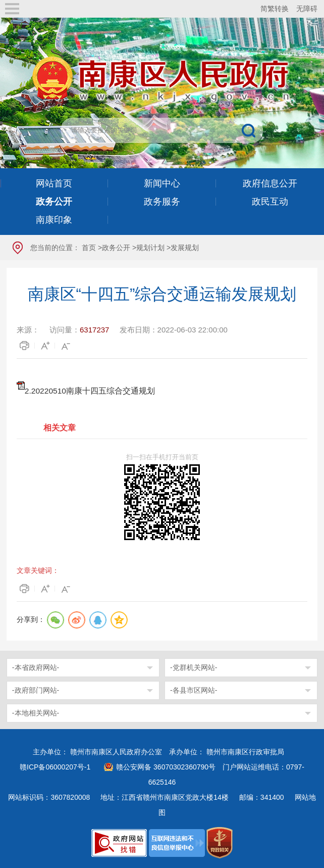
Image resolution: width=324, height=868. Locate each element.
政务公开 (116, 248)
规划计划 (150, 248)
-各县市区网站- (194, 690)
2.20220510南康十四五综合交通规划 (90, 391)
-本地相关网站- (36, 713)
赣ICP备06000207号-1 (55, 767)
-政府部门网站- (36, 690)
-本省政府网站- (36, 667)
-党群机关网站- (194, 667)
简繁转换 (275, 9)
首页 (89, 248)
